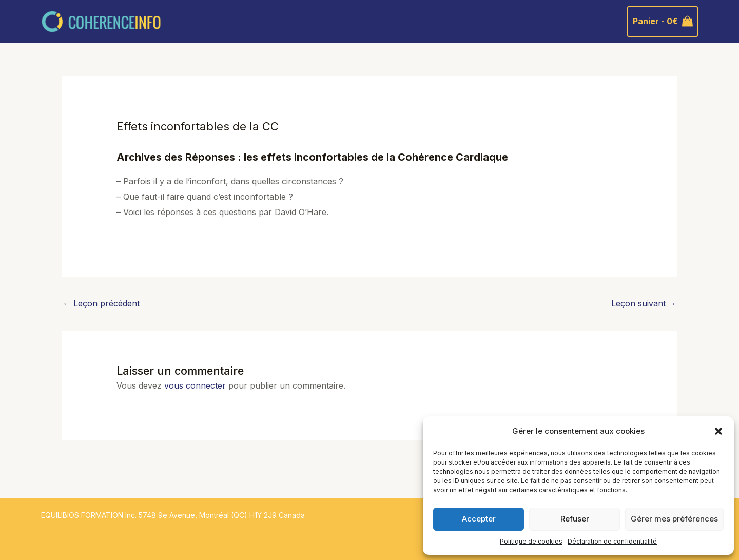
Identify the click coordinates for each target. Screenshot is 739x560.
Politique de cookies (531, 541)
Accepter (479, 519)
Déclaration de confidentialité (612, 541)
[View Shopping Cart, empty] (663, 22)
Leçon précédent (101, 303)
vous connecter (195, 385)
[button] (718, 431)
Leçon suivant (644, 303)
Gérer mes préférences (674, 519)
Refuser (575, 519)
